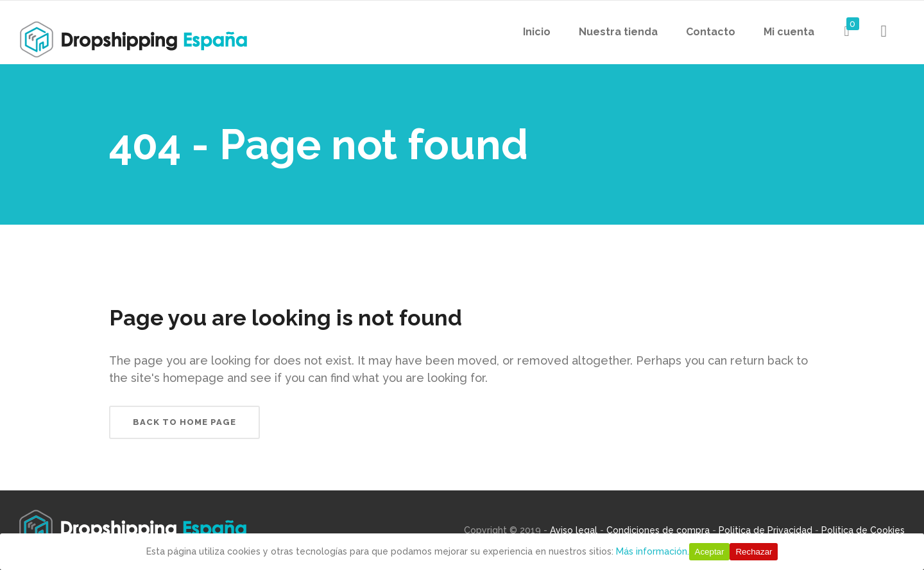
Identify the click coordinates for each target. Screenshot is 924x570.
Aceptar (710, 552)
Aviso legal (574, 530)
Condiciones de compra (658, 530)
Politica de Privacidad (766, 530)
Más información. (653, 551)
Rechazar (754, 552)
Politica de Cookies (863, 530)
